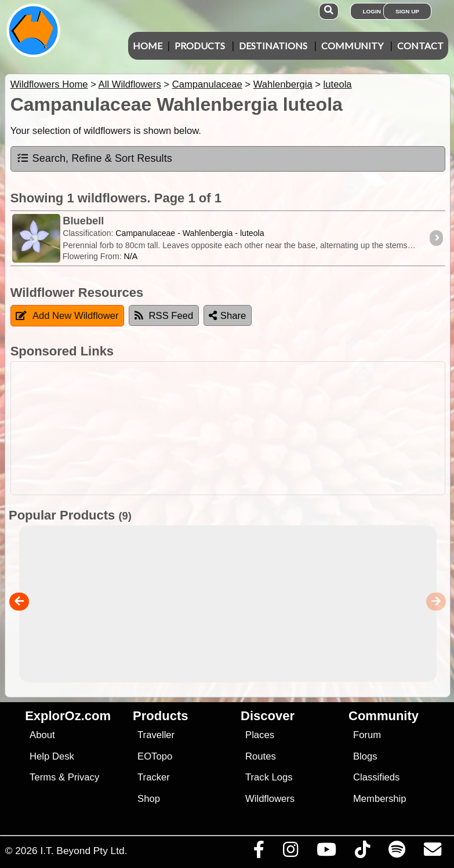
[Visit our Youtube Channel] (326, 852)
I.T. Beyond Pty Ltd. (83, 851)
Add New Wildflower (67, 316)
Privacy (84, 777)
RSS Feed (164, 316)
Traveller (156, 735)
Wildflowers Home (49, 84)
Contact (420, 46)
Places (260, 735)
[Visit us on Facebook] (259, 852)
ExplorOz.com (68, 716)
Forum (367, 735)
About (42, 735)
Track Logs (269, 777)
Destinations (273, 46)
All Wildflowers (130, 84)
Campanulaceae (207, 84)
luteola (338, 84)
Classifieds (376, 777)
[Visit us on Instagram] (290, 852)
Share (227, 316)
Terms (43, 777)
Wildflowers (270, 799)
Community (352, 46)
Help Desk (52, 756)
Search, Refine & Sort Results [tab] (94, 158)
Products (200, 46)
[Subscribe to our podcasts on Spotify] (397, 852)
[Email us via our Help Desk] (432, 852)
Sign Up (407, 11)
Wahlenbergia (283, 84)
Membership (379, 799)
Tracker (154, 777)
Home (148, 46)
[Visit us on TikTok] (362, 852)
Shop (149, 799)
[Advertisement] (233, 428)
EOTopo (155, 756)
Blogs (365, 756)
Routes (261, 756)
